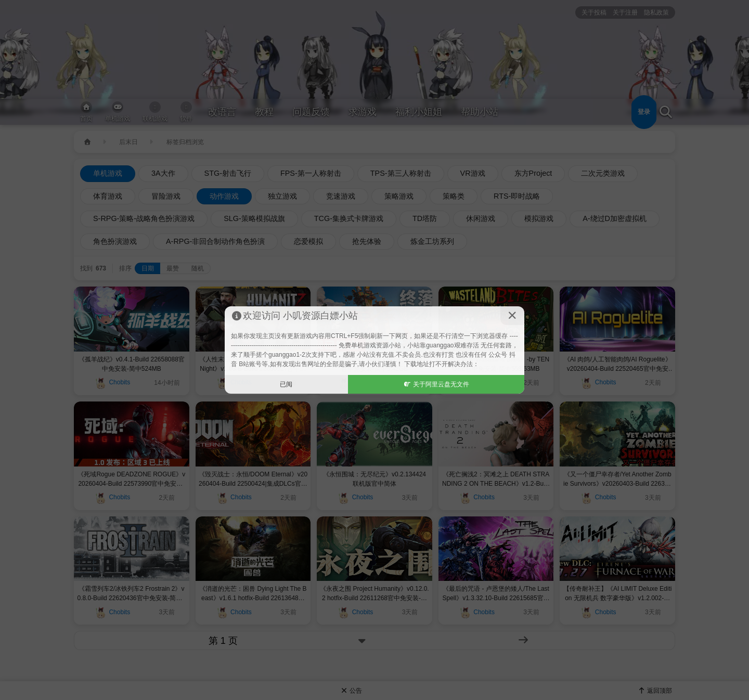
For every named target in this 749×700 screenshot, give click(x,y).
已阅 (286, 384)
